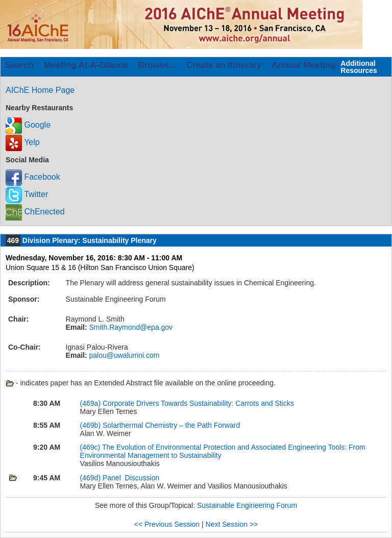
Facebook (33, 177)
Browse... (157, 65)
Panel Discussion (131, 478)
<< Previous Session (167, 524)
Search (19, 65)
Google (28, 125)
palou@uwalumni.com (124, 355)
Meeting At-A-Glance (86, 65)
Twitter (27, 194)
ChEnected (35, 212)
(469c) (90, 447)
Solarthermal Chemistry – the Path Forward (171, 425)
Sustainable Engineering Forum (247, 505)
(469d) (90, 478)
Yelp (23, 142)
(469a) (90, 403)
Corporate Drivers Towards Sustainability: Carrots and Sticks (198, 403)
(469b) (90, 425)
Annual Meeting (303, 65)
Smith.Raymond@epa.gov (130, 327)
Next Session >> (232, 524)
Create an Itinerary (224, 65)
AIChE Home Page (40, 90)
